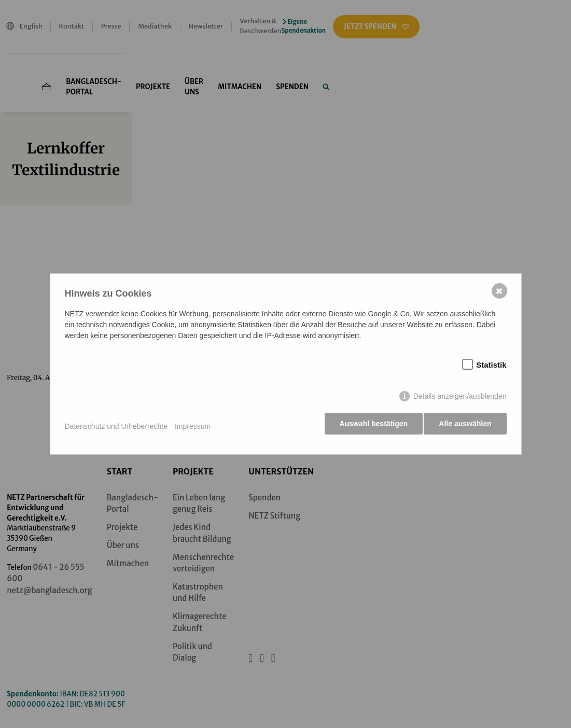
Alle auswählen (465, 426)
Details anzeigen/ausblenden (460, 399)
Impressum (193, 426)
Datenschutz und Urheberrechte (116, 426)
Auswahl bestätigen (371, 426)
